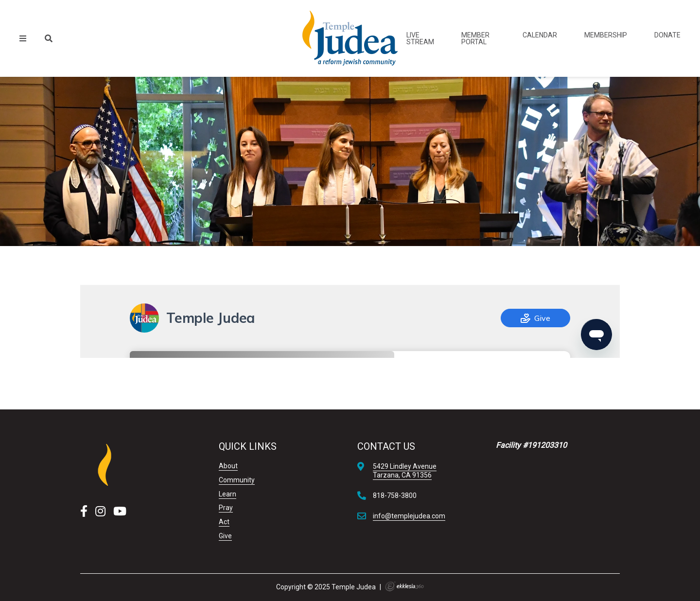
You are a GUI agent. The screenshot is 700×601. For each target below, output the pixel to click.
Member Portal (475, 38)
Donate (667, 35)
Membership (606, 35)
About (228, 466)
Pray (226, 508)
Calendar (540, 35)
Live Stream (420, 38)
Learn (227, 494)
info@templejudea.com (409, 516)
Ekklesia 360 (404, 586)
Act (224, 522)
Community (237, 480)
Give (225, 536)
